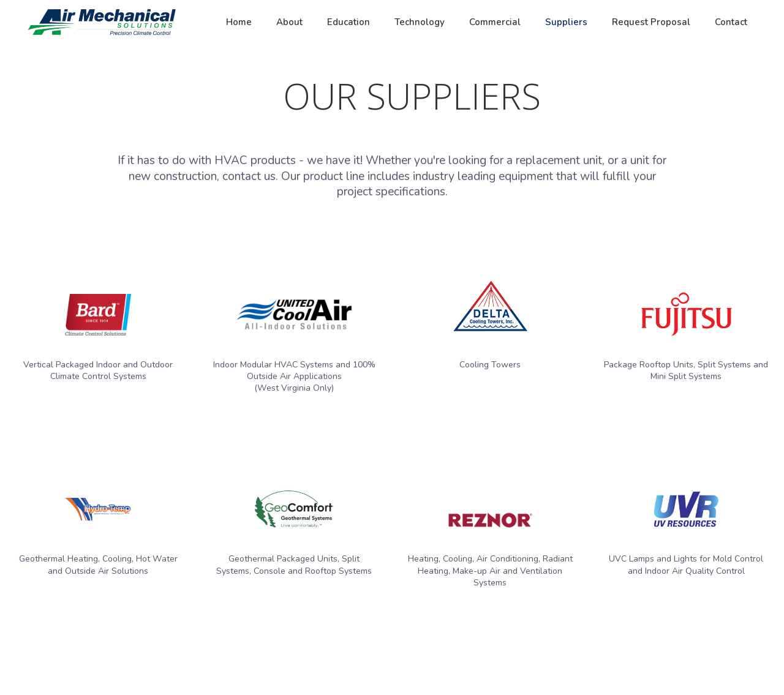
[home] (102, 22)
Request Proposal (651, 22)
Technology (420, 22)
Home (239, 22)
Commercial (495, 22)
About (289, 22)
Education (349, 22)
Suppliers (566, 22)
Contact (731, 22)
